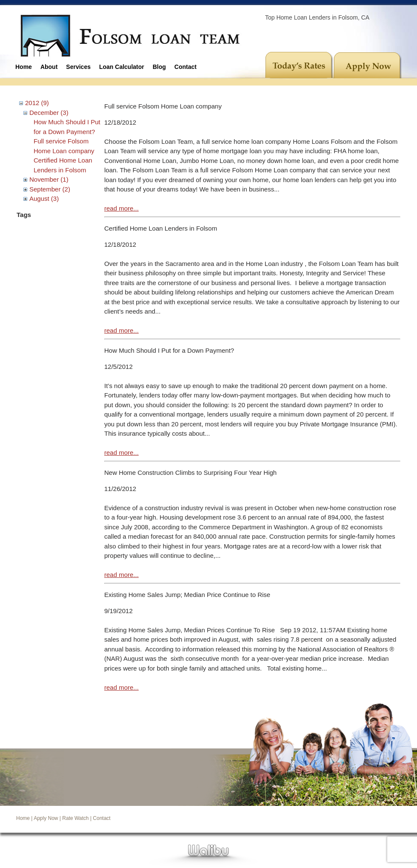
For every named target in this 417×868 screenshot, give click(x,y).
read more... (121, 208)
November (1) (49, 179)
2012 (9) (37, 103)
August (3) (44, 198)
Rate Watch (75, 818)
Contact (186, 67)
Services (78, 67)
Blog (159, 67)
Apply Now (46, 818)
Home (24, 67)
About (49, 67)
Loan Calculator (122, 67)
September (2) (50, 189)
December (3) (49, 113)
